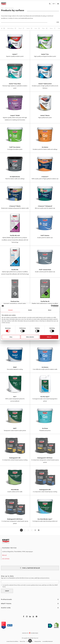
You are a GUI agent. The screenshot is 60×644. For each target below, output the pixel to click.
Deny (11, 337)
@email (4, 555)
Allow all (49, 337)
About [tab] (50, 310)
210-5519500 (6, 559)
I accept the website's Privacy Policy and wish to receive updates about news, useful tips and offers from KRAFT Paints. (30, 586)
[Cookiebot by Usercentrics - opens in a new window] (52, 306)
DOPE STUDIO (35, 633)
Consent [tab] (10, 310)
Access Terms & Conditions (12, 641)
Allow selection (30, 337)
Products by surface (9, 8)
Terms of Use (22, 641)
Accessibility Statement (48, 641)
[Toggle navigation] (58, 4)
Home (2, 8)
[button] (30, 22)
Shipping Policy (38, 641)
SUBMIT (7, 591)
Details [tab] (30, 310)
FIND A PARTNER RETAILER (30, 568)
